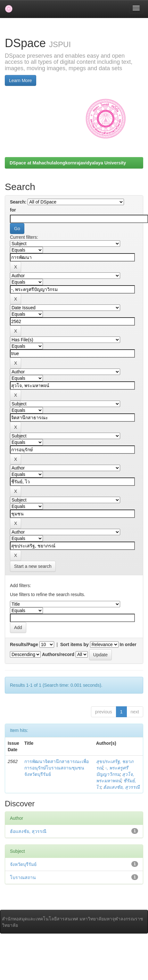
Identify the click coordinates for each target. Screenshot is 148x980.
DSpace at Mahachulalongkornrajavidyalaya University (68, 163)
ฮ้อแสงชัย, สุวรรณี (121, 787)
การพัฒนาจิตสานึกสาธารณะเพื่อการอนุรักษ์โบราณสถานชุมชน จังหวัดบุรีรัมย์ (57, 768)
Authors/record (58, 654)
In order (128, 644)
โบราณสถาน (23, 877)
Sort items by (74, 644)
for (13, 210)
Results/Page (24, 644)
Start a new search (33, 566)
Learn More (21, 80)
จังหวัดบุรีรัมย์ (23, 864)
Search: (18, 202)
